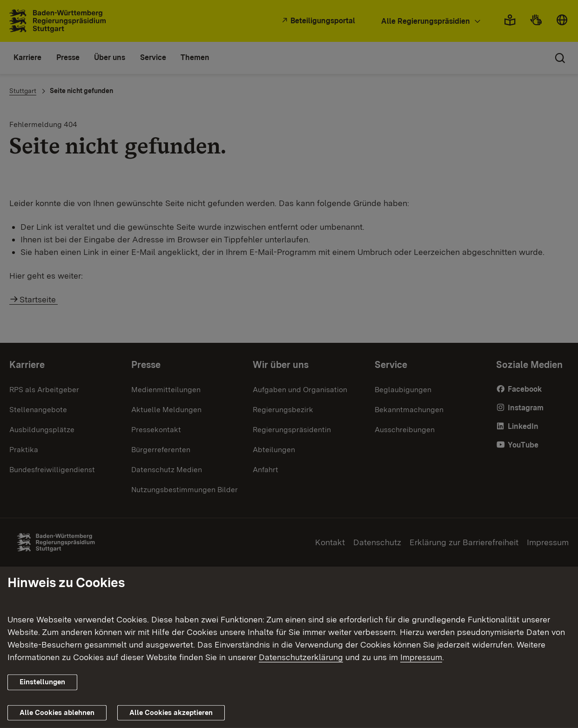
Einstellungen (42, 682)
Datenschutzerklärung (301, 657)
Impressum (421, 657)
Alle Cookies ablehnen (57, 713)
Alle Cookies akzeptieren (171, 713)
